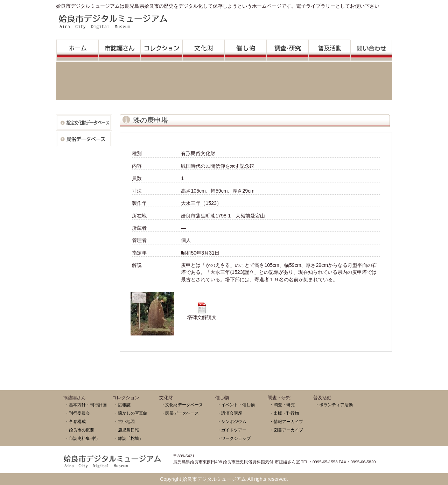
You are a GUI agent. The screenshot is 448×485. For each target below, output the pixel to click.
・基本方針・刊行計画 (86, 405)
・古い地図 (124, 421)
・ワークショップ (234, 438)
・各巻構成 (75, 421)
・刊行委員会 (77, 413)
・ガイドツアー (232, 430)
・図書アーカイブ (286, 430)
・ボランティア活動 (334, 405)
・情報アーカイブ (286, 421)
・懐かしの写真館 (131, 413)
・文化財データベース (182, 405)
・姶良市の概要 (79, 430)
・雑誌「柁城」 (128, 438)
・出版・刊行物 (284, 413)
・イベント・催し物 (236, 405)
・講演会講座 (230, 413)
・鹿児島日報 (126, 430)
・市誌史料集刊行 (82, 438)
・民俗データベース (180, 413)
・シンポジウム (232, 421)
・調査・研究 (282, 405)
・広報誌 (122, 405)
